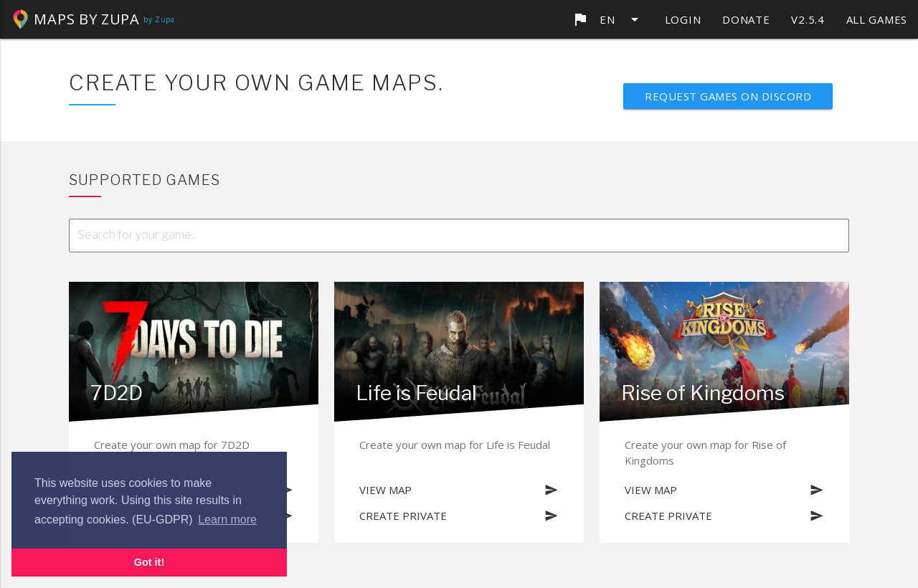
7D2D (117, 393)
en (607, 19)
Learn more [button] (227, 520)
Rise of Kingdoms (703, 393)
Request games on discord (728, 96)
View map (459, 490)
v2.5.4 (808, 19)
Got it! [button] (149, 562)
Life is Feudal (416, 393)
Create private (459, 516)
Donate (746, 19)
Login (683, 19)
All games (877, 19)
